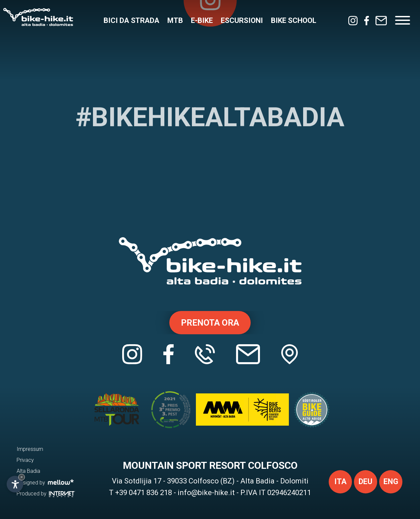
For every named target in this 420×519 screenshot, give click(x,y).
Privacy (25, 460)
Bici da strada (131, 20)
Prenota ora (210, 323)
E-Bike (202, 20)
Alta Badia (28, 471)
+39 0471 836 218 (144, 493)
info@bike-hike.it (206, 493)
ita (340, 482)
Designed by (45, 482)
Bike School (294, 20)
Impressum (30, 449)
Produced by (46, 494)
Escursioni (242, 20)
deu (366, 482)
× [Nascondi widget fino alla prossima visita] (22, 477)
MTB (175, 20)
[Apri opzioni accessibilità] (15, 484)
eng (391, 482)
